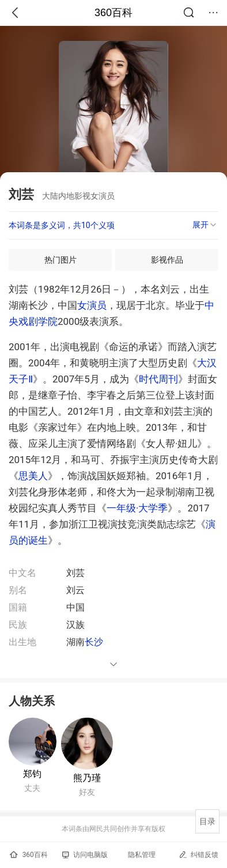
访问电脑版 (85, 855)
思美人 (33, 476)
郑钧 (32, 774)
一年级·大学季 (137, 508)
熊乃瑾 (87, 778)
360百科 (113, 13)
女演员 (92, 305)
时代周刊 (158, 379)
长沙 (94, 642)
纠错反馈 (198, 854)
